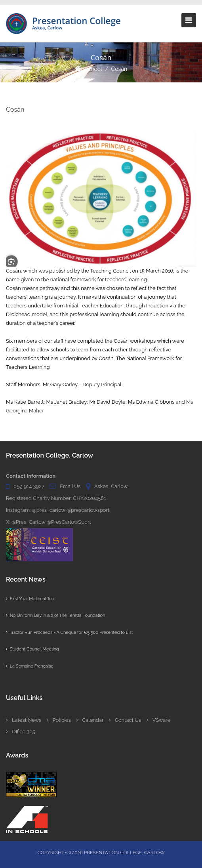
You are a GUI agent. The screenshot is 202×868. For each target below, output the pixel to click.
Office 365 (21, 732)
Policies (59, 720)
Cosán (119, 69)
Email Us (70, 486)
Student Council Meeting (32, 649)
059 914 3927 (29, 486)
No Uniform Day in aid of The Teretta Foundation (55, 615)
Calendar (90, 720)
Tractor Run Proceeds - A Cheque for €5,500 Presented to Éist (70, 632)
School (93, 69)
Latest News (24, 720)
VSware (159, 720)
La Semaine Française (30, 666)
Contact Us (125, 720)
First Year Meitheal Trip (30, 599)
